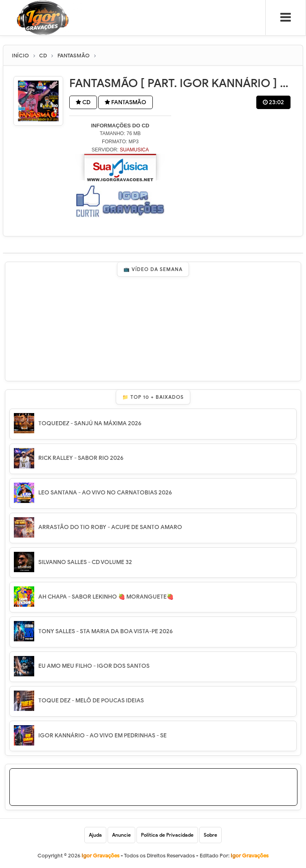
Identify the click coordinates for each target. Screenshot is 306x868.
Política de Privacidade (167, 835)
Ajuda (95, 835)
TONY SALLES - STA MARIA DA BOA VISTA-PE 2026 (106, 631)
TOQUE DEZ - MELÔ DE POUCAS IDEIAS (91, 701)
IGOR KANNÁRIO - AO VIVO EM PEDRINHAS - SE (102, 736)
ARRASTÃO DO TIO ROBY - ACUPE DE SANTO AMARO (110, 527)
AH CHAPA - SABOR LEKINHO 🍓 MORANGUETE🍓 (106, 597)
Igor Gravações (250, 856)
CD (83, 102)
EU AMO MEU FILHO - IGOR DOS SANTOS (94, 666)
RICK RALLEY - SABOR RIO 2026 (81, 458)
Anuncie (121, 835)
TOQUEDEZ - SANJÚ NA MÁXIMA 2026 (90, 423)
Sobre (210, 835)
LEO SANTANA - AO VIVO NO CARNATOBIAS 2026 (105, 493)
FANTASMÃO (125, 102)
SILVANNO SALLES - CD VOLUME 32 (85, 562)
